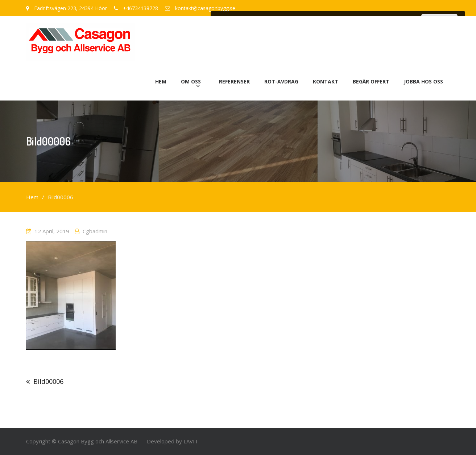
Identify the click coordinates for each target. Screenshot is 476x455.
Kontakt (326, 81)
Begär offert (371, 81)
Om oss (191, 81)
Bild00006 (48, 381)
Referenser (234, 81)
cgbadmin (95, 231)
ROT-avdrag (281, 81)
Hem (161, 81)
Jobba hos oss (423, 81)
